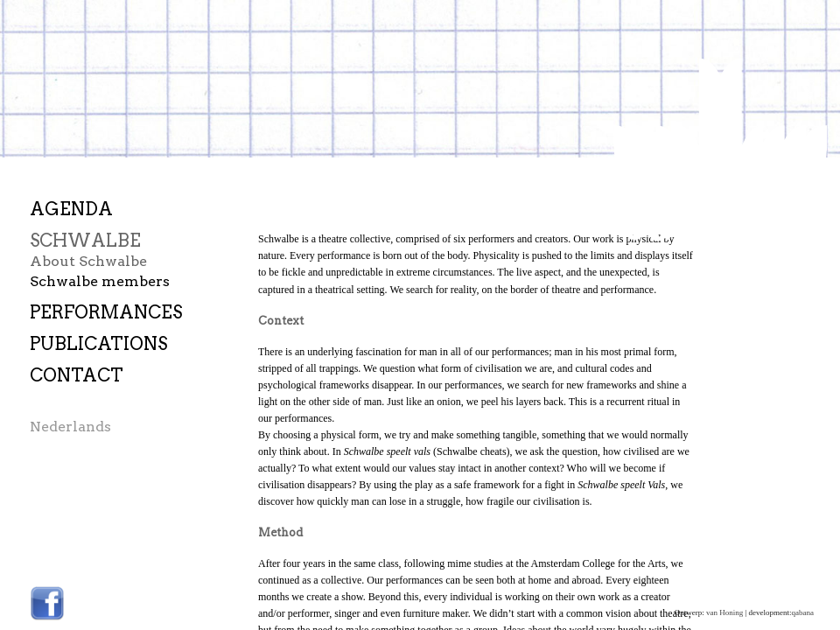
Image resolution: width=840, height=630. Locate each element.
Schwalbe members (100, 281)
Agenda (71, 210)
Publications (98, 344)
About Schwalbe (88, 261)
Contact (77, 376)
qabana (803, 612)
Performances (106, 313)
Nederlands (70, 427)
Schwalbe (85, 241)
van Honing (724, 612)
